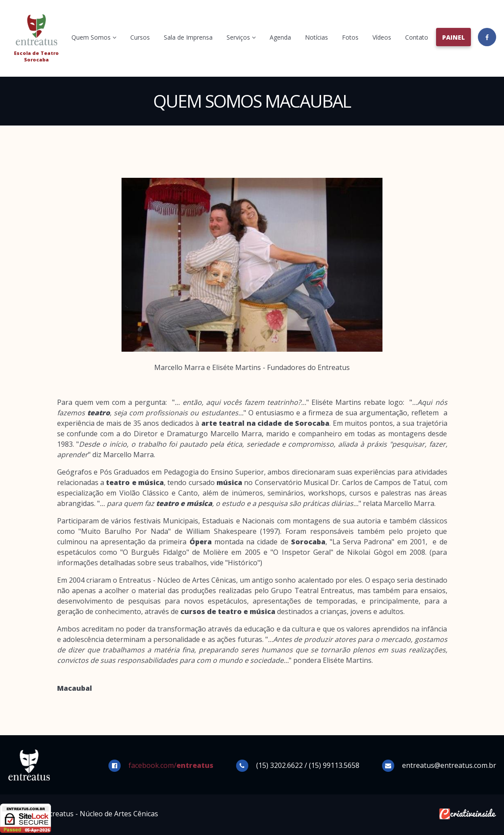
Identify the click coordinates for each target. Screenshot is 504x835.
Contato (417, 37)
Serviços (241, 37)
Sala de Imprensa (188, 37)
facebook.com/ (171, 765)
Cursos (140, 37)
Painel (453, 37)
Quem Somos (94, 37)
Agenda (280, 37)
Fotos (350, 37)
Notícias (316, 37)
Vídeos (382, 37)
